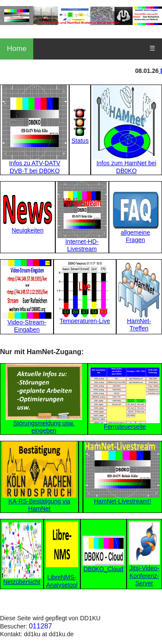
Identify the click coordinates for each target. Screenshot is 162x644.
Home (17, 49)
